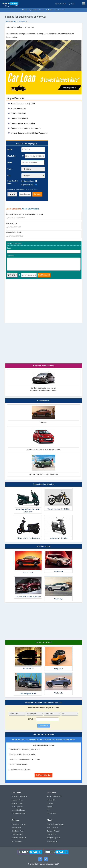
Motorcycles (51, 800)
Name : (10, 150)
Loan (64, 10)
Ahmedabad (16, 810)
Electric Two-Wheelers (54, 797)
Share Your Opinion (31, 209)
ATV (48, 810)
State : (10, 169)
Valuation (42, 10)
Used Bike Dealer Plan (19, 838)
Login (72, 4)
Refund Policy (52, 834)
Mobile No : (12, 156)
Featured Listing (17, 834)
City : (9, 176)
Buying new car (27, 185)
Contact (50, 831)
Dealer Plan (49, 10)
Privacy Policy (56, 838)
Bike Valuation (16, 828)
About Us (50, 824)
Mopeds (50, 807)
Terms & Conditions (31, 189)
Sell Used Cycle (17, 841)
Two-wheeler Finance (19, 824)
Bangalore (15, 797)
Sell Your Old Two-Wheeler (44, 734)
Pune (20, 800)
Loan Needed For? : (12, 182)
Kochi (21, 803)
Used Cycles (22, 814)
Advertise (55, 828)
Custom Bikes (51, 814)
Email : (10, 163)
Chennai (14, 803)
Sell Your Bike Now (43, 775)
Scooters (50, 803)
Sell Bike (24, 10)
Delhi (13, 807)
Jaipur (23, 810)
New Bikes (58, 10)
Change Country (52, 841)
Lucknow (20, 807)
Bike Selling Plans (18, 831)
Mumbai (14, 800)
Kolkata (14, 814)
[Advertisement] (44, 302)
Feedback (57, 831)
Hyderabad (24, 797)
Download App (59, 824)
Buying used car (28, 181)
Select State (61, 4)
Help (49, 828)
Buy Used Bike (33, 10)
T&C (48, 838)
